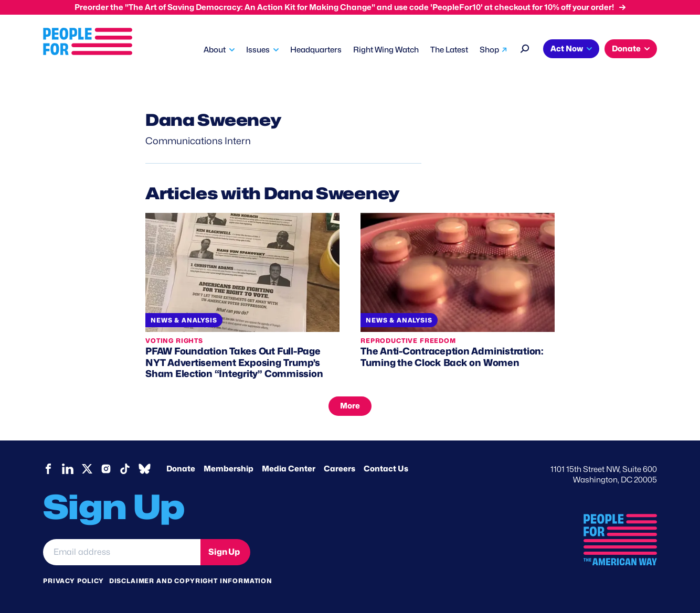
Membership (229, 469)
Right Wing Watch (386, 50)
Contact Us (386, 469)
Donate (181, 469)
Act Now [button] (567, 49)
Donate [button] (626, 49)
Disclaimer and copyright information (191, 581)
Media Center (289, 469)
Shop (489, 50)
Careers (340, 469)
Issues (258, 50)
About (215, 50)
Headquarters (316, 50)
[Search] (525, 47)
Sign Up (224, 552)
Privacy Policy (73, 581)
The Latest (449, 50)
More (350, 406)
